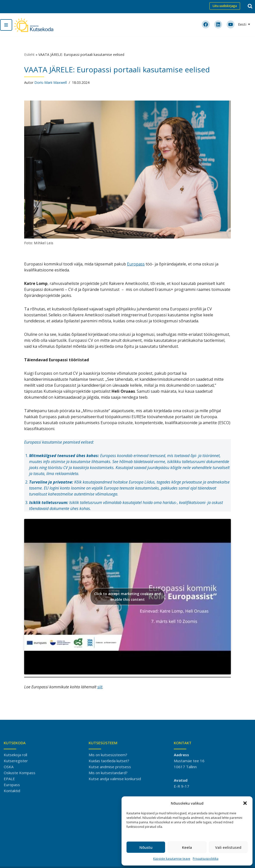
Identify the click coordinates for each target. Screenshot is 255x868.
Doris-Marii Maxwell (51, 82)
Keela (187, 847)
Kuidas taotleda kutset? (109, 761)
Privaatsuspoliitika (206, 859)
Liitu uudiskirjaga (225, 6)
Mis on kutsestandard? (108, 773)
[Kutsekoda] (33, 25)
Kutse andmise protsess (110, 767)
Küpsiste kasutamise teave (172, 859)
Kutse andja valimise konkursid (115, 779)
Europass (136, 264)
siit (100, 687)
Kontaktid (12, 791)
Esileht (29, 55)
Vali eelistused (228, 847)
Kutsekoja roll (15, 755)
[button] (245, 803)
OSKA (9, 767)
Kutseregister (16, 761)
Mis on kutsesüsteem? (108, 755)
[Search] (250, 6)
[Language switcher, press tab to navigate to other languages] (245, 24)
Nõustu (146, 847)
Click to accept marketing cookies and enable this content (127, 597)
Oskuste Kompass (20, 773)
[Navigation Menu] (6, 25)
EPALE (9, 779)
